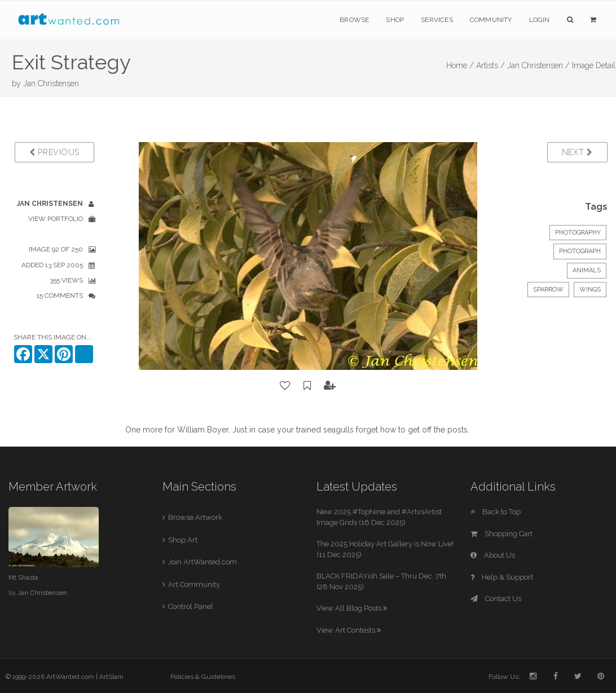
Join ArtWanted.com (203, 562)
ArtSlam (111, 677)
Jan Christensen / (538, 65)
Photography (578, 233)
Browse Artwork (195, 517)
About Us (493, 555)
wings (590, 290)
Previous (54, 152)
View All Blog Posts (352, 608)
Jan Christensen (51, 83)
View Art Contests (349, 630)
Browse (354, 20)
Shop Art (183, 540)
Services (437, 20)
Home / (460, 65)
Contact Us (496, 599)
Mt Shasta (23, 577)
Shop (395, 20)
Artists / (490, 65)
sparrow (548, 290)
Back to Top (496, 512)
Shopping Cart (501, 534)
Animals (587, 270)
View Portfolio (56, 219)
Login (540, 20)
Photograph (580, 251)
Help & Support (502, 577)
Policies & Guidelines (203, 677)
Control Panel (191, 606)
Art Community (194, 584)
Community (491, 20)
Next (577, 152)
